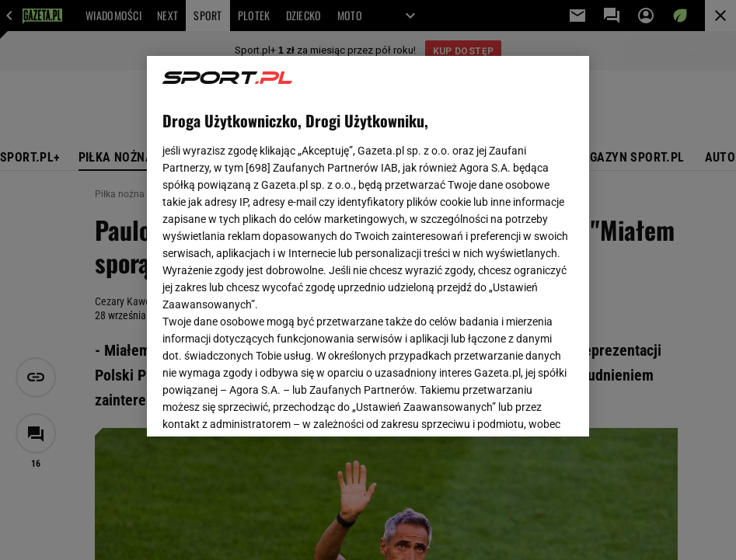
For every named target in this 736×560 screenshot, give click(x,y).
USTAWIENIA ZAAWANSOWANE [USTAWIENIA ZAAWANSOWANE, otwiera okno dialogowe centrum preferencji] (265, 405)
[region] (368, 246)
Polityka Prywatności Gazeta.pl (364, 239)
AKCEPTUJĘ (520, 406)
